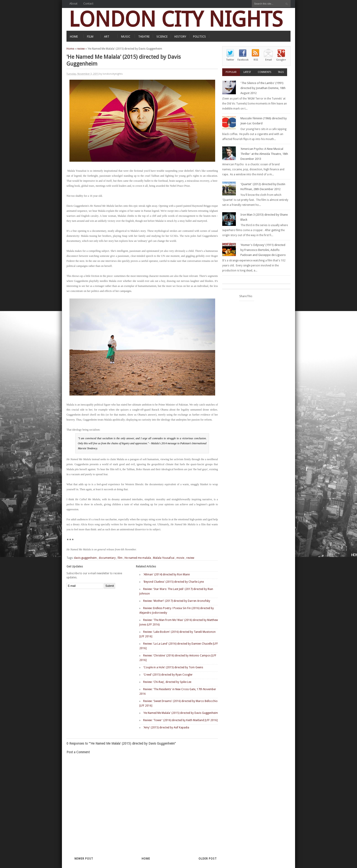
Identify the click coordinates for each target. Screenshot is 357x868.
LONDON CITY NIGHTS (176, 19)
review (81, 49)
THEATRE (144, 37)
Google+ (281, 60)
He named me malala (138, 558)
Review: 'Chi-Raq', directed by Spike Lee (167, 682)
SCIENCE (162, 37)
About (73, 4)
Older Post (208, 859)
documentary (107, 558)
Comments (264, 72)
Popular (231, 72)
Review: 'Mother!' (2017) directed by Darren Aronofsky (177, 601)
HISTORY (180, 37)
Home (70, 49)
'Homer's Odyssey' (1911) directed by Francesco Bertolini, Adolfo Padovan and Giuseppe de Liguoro (263, 250)
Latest (247, 72)
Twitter (230, 60)
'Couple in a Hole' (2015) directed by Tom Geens (173, 667)
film (120, 558)
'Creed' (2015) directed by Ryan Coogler (168, 675)
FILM (90, 37)
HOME (74, 37)
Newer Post (84, 859)
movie (180, 558)
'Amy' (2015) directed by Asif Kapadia (166, 728)
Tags (281, 72)
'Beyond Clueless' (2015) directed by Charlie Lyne (173, 582)
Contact (88, 4)
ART (107, 37)
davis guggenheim (85, 558)
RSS (256, 60)
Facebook (243, 60)
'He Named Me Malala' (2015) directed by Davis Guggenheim (181, 713)
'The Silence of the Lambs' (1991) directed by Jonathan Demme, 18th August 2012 (263, 88)
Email (269, 60)
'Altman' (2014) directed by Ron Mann (167, 574)
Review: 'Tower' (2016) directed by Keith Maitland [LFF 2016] (180, 720)
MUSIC (126, 37)
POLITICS (199, 37)
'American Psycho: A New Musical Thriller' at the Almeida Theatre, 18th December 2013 (264, 154)
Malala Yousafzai (164, 558)
